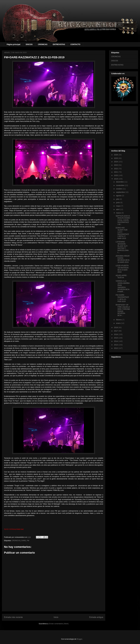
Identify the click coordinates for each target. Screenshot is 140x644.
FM (28, 541)
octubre (119, 189)
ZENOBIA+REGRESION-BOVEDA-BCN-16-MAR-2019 (123, 259)
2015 (116, 338)
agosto (119, 196)
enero (119, 323)
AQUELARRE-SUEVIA (121, 276)
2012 (116, 348)
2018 (116, 327)
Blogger (79, 639)
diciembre (120, 182)
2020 (116, 175)
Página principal (13, 44)
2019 (116, 179)
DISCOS (29, 44)
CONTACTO (75, 44)
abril (118, 209)
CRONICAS (43, 44)
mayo (118, 206)
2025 (116, 158)
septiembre (121, 192)
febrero (119, 320)
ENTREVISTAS (59, 44)
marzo (119, 213)
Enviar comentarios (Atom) (59, 624)
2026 (116, 155)
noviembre (120, 185)
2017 (116, 331)
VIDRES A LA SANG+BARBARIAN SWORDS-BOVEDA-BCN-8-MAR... (123, 286)
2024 (116, 162)
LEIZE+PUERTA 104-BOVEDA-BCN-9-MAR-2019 (122, 269)
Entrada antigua (96, 617)
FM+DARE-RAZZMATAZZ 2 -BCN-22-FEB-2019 (122, 298)
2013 (116, 345)
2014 (116, 341)
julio (118, 199)
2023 (116, 165)
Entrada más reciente (13, 617)
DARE (24, 541)
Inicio (56, 617)
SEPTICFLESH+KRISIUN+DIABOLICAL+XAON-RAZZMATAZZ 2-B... (123, 220)
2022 (116, 169)
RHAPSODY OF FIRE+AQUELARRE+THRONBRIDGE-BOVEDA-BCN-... (123, 310)
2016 (116, 334)
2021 (116, 172)
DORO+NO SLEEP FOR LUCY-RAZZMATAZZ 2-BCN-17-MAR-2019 (122, 233)
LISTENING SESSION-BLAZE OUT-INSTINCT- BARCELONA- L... (122, 247)
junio (118, 203)
